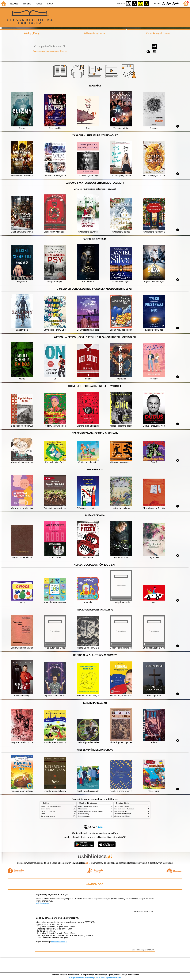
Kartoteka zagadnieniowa (158, 33)
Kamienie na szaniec (48, 816)
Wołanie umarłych (84, 816)
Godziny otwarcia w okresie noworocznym (57, 918)
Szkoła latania (45, 809)
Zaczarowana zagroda (122, 806)
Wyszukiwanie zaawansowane (46, 51)
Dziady (43, 814)
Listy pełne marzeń (121, 811)
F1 (169, 3)
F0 (164, 3)
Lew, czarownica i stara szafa (124, 809)
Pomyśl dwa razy (83, 814)
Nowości (14, 4)
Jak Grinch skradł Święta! (123, 814)
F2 (176, 3)
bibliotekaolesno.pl (44, 903)
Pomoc (39, 4)
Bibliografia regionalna (95, 33)
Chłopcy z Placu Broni (48, 811)
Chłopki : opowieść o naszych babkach (90, 811)
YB (141, 3)
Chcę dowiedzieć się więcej (81, 977)
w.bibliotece (81, 863)
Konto (50, 4)
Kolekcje (64, 51)
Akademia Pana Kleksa (122, 816)
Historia (27, 4)
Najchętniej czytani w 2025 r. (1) (52, 895)
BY (147, 3)
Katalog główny (31, 33)
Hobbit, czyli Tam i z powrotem (51, 806)
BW (135, 3)
